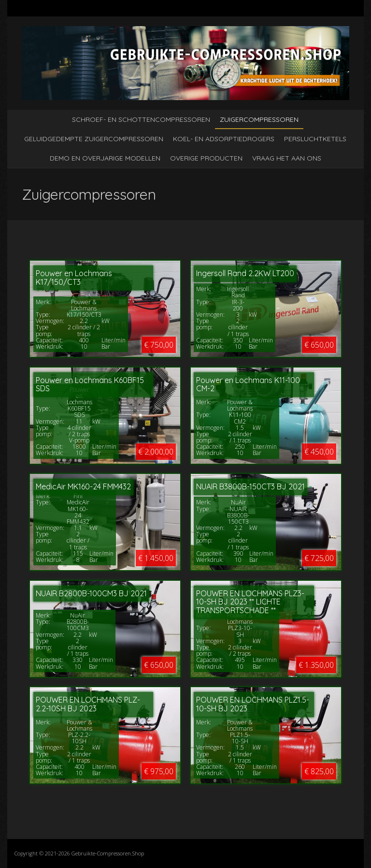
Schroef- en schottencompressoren (141, 119)
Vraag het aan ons (287, 158)
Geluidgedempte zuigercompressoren (94, 139)
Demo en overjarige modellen (105, 158)
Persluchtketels (315, 139)
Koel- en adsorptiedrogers (224, 139)
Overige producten (206, 158)
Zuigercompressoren (259, 119)
